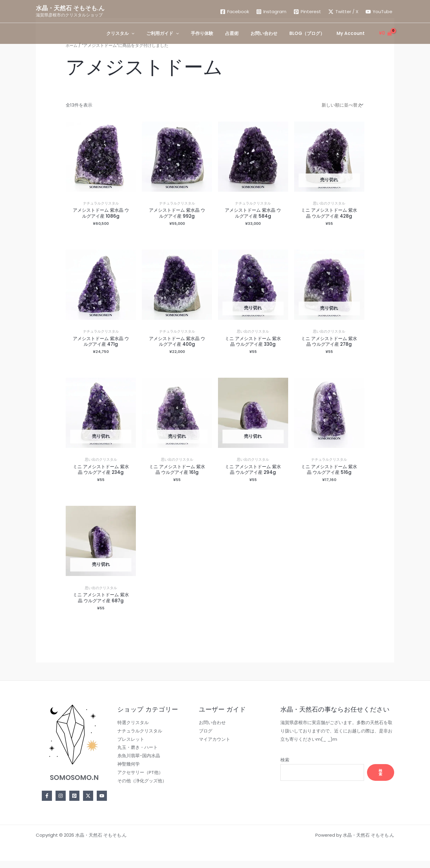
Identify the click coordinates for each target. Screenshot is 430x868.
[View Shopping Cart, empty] (385, 33)
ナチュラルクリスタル (138, 739)
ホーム (72, 46)
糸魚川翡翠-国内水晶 (137, 764)
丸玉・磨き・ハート (135, 756)
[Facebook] (235, 12)
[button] (140, 33)
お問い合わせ (208, 731)
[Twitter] (87, 804)
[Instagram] (271, 12)
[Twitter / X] (343, 12)
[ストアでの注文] (342, 105)
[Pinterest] (307, 12)
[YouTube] (379, 12)
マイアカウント (210, 747)
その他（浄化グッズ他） (140, 789)
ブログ (201, 739)
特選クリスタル (131, 731)
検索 (278, 768)
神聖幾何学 (126, 772)
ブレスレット (129, 747)
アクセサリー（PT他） (138, 781)
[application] (151, 33)
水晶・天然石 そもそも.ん (70, 8)
